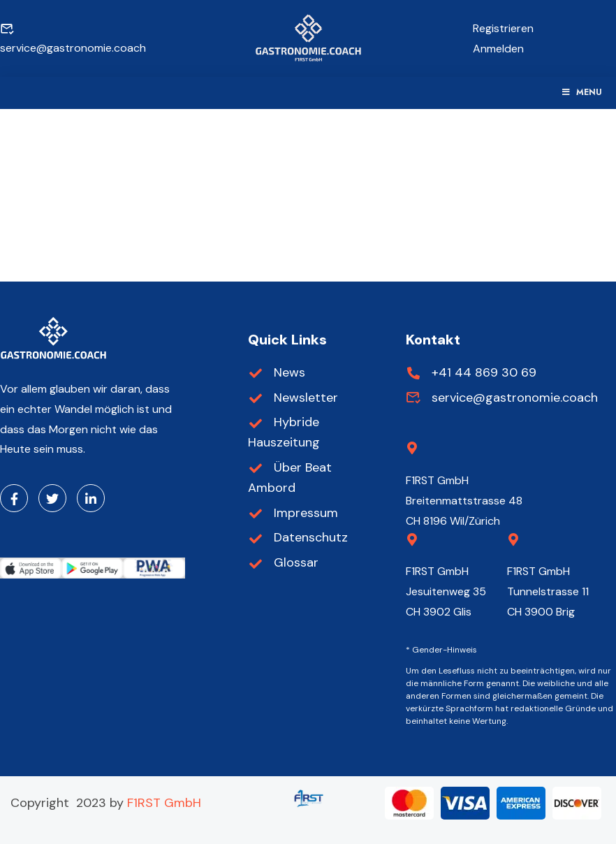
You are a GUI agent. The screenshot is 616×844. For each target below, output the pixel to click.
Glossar (284, 562)
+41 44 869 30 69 (471, 372)
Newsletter (293, 398)
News (277, 372)
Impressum (293, 513)
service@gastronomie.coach (502, 398)
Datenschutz (298, 537)
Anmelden (498, 49)
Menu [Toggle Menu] (581, 92)
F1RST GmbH (164, 803)
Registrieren (503, 28)
